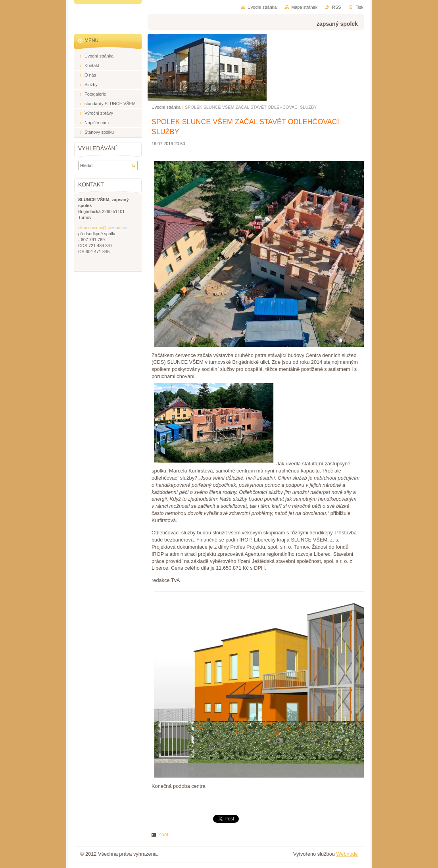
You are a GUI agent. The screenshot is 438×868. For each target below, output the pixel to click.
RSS (336, 7)
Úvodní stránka (166, 107)
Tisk (359, 7)
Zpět (163, 834)
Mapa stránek (304, 7)
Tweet (220, 818)
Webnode (347, 854)
